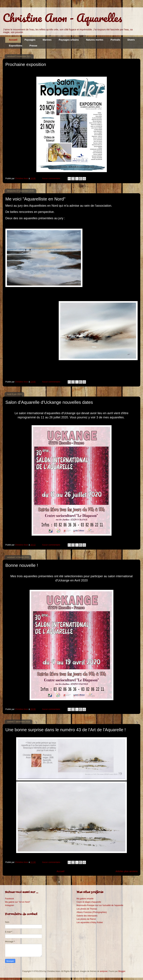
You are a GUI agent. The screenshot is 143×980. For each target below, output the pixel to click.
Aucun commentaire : (52, 178)
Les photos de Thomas (87, 909)
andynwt (104, 971)
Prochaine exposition (26, 64)
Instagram (10, 905)
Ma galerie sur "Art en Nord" (18, 902)
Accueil (13, 40)
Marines (47, 40)
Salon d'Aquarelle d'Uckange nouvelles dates (49, 402)
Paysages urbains (69, 40)
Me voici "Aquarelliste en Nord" (35, 199)
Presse (33, 46)
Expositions (16, 46)
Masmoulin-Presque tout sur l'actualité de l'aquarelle (100, 905)
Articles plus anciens (127, 871)
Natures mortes (95, 40)
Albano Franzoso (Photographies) (92, 912)
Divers (131, 40)
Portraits (115, 40)
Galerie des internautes (87, 916)
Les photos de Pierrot (86, 919)
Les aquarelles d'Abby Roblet (90, 922)
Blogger (122, 971)
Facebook (10, 899)
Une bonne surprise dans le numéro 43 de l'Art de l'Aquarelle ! (66, 730)
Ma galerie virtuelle (85, 899)
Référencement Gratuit (10, 979)
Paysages (30, 40)
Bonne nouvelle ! (22, 565)
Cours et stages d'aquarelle (89, 902)
